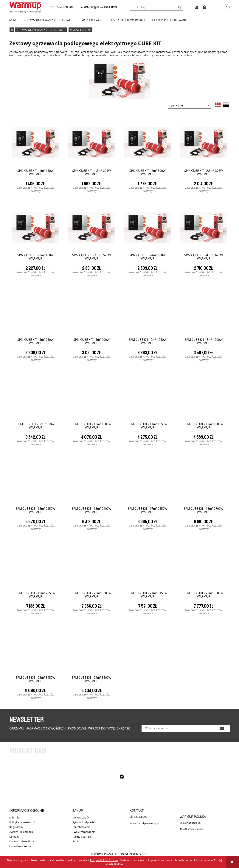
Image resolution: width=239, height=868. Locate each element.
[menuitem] (15, 20)
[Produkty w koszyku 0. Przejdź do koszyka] (224, 7)
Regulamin (16, 827)
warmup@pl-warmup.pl (146, 823)
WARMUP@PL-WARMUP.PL (99, 7)
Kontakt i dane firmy (22, 841)
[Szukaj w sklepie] (158, 7)
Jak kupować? (81, 817)
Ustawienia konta (20, 846)
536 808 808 (65, 7)
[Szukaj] (180, 7)
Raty (75, 841)
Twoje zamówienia (84, 832)
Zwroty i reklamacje (21, 832)
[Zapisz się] (222, 728)
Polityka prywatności (22, 822)
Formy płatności (82, 837)
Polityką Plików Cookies (104, 860)
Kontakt (14, 837)
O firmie (14, 817)
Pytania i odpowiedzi (85, 822)
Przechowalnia (82, 827)
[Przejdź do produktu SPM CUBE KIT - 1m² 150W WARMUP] (119, 796)
